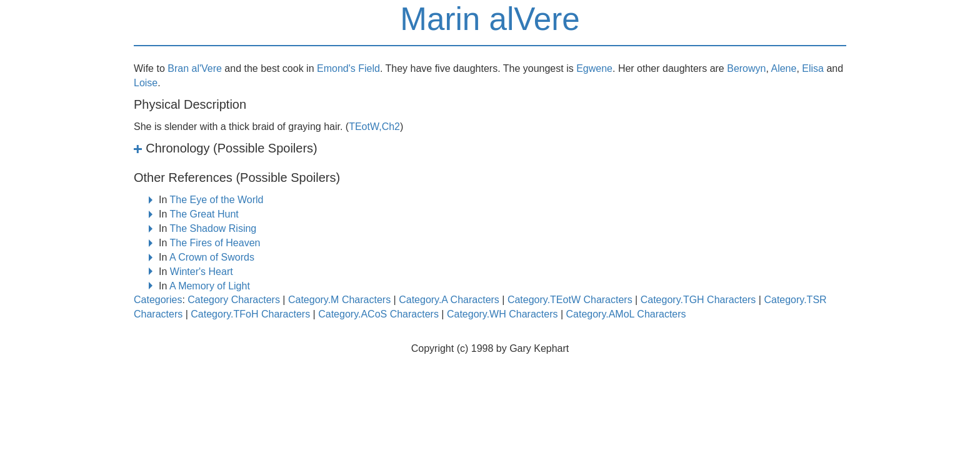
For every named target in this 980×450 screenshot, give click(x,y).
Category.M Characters (339, 300)
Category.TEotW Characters (570, 300)
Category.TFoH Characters (250, 314)
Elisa (813, 68)
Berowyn (746, 68)
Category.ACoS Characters (378, 314)
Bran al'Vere (195, 68)
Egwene (594, 68)
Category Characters (234, 300)
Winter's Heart (202, 272)
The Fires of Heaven (215, 243)
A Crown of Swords (212, 257)
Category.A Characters (449, 300)
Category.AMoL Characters (626, 314)
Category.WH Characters (502, 314)
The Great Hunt (204, 214)
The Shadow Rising (213, 228)
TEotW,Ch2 (374, 127)
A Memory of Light (210, 286)
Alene (783, 68)
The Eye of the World (217, 200)
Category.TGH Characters (698, 300)
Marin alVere (490, 19)
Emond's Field (348, 68)
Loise (146, 83)
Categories (158, 300)
